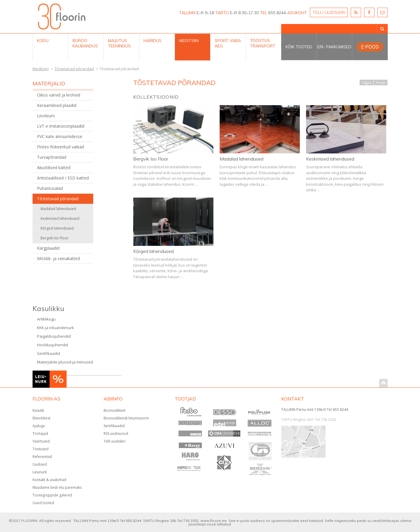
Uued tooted (43, 503)
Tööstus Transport (263, 43)
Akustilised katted (54, 168)
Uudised (40, 464)
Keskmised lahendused (60, 218)
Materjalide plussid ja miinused (65, 362)
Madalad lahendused (58, 209)
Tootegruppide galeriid (52, 495)
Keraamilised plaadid (57, 105)
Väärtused (41, 441)
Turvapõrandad (52, 157)
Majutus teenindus (119, 43)
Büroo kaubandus (85, 43)
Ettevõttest (41, 418)
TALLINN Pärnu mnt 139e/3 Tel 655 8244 (315, 410)
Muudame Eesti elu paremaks (57, 487)
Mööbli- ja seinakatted (58, 258)
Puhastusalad (50, 188)
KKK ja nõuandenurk (55, 328)
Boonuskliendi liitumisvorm (126, 418)
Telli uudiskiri (115, 441)
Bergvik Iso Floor (55, 238)
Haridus (153, 41)
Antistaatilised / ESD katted (63, 178)
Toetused (41, 449)
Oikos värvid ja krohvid (59, 95)
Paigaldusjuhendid (54, 336)
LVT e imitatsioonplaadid (61, 126)
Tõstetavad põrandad (58, 199)
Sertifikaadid (49, 353)
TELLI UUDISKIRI (329, 12)
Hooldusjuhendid (53, 345)
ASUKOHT (297, 13)
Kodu (43, 41)
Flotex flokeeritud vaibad (61, 147)
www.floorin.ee (214, 521)
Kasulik (38, 410)
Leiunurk (40, 472)
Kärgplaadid (48, 248)
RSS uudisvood (116, 434)
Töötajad (40, 434)
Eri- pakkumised (334, 47)
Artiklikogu (46, 319)
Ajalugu (39, 426)
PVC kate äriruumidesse (60, 136)
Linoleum (46, 116)
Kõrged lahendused (57, 228)
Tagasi (367, 82)
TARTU (222, 13)
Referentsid (42, 457)
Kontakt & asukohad (49, 480)
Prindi (381, 82)
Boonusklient (115, 410)
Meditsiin (189, 41)
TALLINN (187, 13)
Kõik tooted (299, 47)
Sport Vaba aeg (228, 43)
